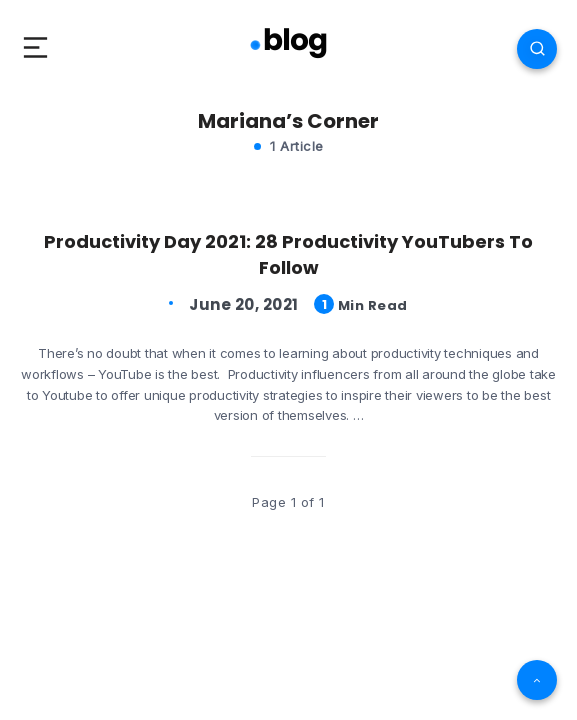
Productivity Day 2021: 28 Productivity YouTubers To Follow (288, 254)
